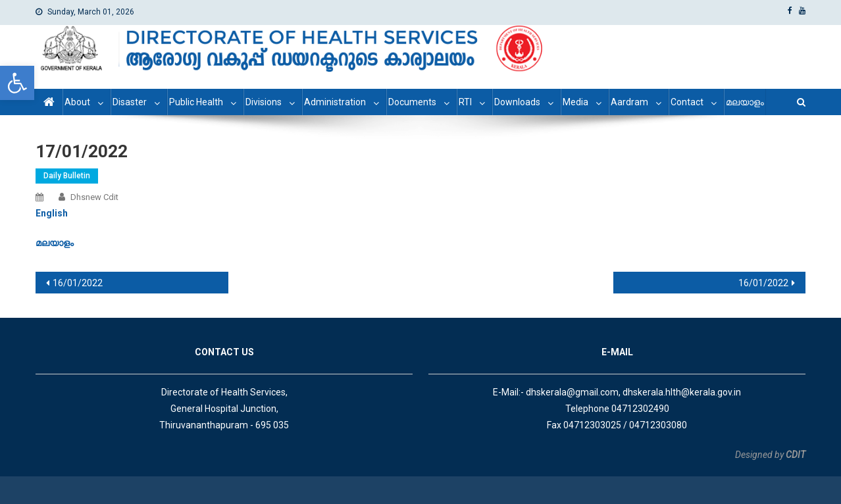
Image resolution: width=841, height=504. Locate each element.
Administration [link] (335, 102)
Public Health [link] (196, 102)
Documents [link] (412, 102)
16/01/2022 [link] (78, 283)
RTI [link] (465, 102)
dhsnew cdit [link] (94, 197)
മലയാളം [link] (745, 102)
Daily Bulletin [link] (67, 176)
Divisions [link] (264, 102)
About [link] (77, 102)
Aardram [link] (629, 102)
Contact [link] (687, 102)
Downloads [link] (517, 102)
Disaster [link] (130, 102)
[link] (17, 83)
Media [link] (575, 102)
